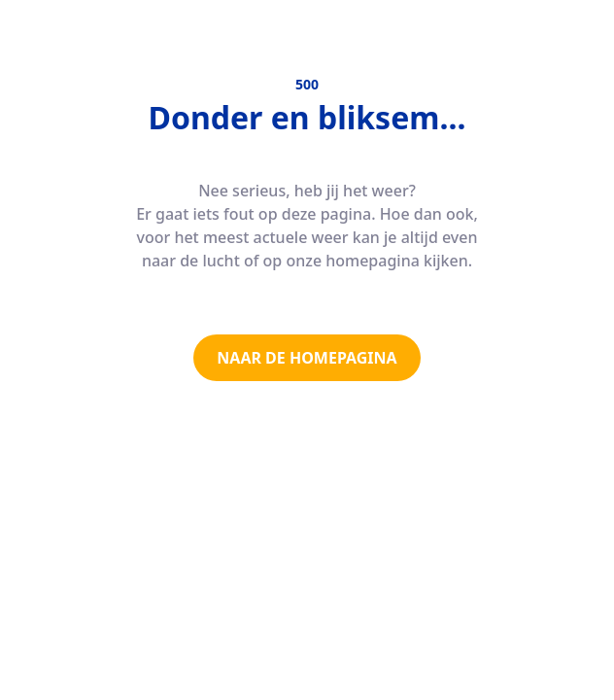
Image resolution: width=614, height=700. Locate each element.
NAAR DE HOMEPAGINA (307, 358)
